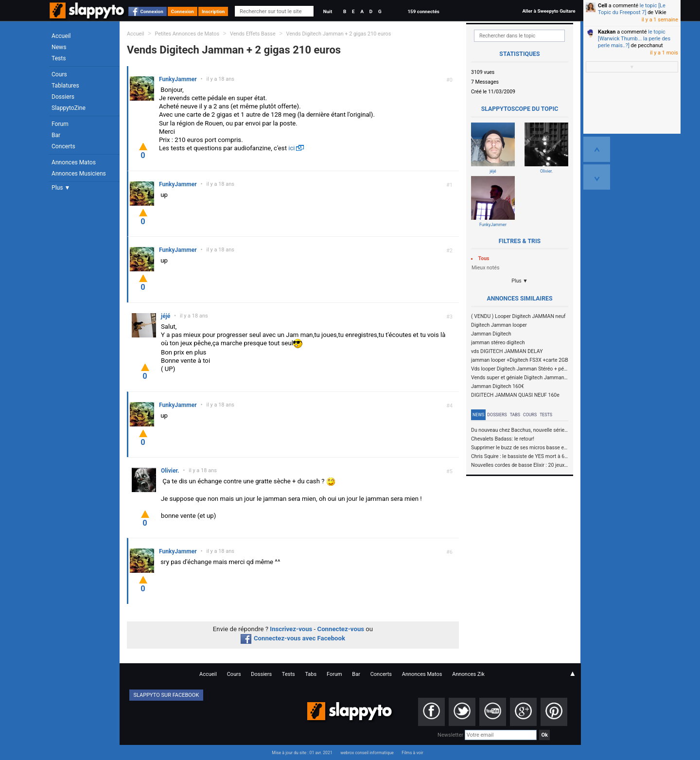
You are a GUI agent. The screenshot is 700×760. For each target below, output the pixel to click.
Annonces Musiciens (79, 174)
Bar (56, 135)
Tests (59, 58)
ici (291, 148)
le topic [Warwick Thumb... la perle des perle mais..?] (634, 39)
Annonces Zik (468, 674)
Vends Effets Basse (253, 34)
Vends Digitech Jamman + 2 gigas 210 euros (339, 34)
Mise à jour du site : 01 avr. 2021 (302, 753)
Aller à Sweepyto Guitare (549, 11)
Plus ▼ (61, 188)
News (59, 47)
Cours (59, 74)
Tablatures (65, 86)
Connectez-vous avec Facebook (293, 638)
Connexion (152, 11)
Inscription (213, 11)
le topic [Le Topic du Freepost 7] (632, 9)
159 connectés (423, 11)
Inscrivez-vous (291, 629)
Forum (60, 124)
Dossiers (63, 97)
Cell (603, 6)
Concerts (63, 146)
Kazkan (607, 32)
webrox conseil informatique (367, 753)
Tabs (515, 415)
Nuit (328, 11)
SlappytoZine (69, 108)
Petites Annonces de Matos (187, 34)
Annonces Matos (74, 162)
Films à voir (412, 753)
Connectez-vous (341, 629)
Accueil (61, 36)
